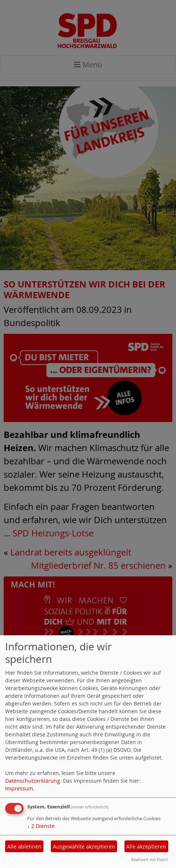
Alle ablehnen (24, 846)
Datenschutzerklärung (33, 781)
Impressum (19, 788)
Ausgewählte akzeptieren (84, 846)
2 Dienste (41, 826)
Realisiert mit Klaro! (149, 859)
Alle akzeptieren (146, 846)
